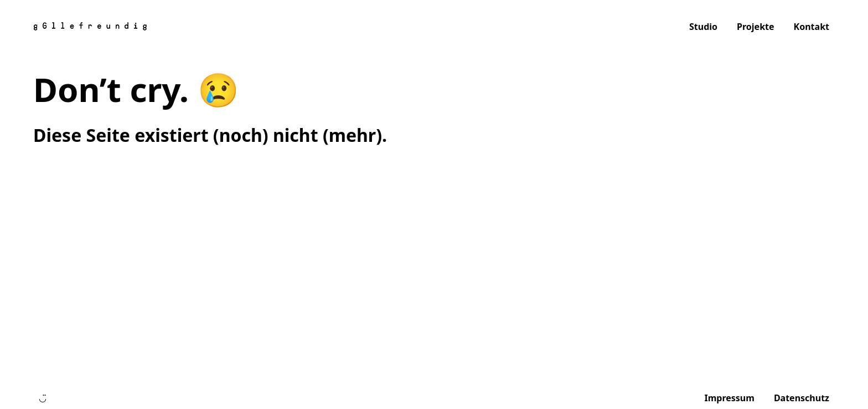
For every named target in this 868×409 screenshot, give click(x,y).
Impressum (729, 398)
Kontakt (812, 27)
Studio (703, 27)
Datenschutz (802, 398)
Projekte (756, 27)
